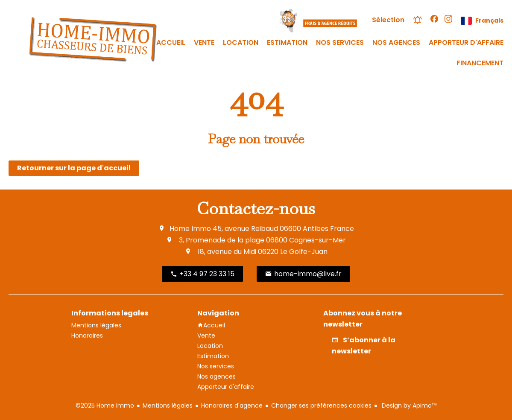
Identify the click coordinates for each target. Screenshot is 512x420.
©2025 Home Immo (105, 405)
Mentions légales (168, 405)
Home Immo (190, 229)
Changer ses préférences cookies (321, 405)
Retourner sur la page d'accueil (74, 168)
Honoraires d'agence (232, 405)
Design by (408, 405)
